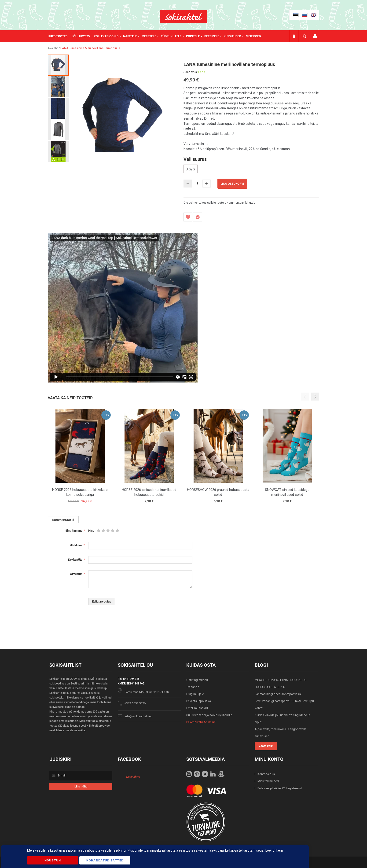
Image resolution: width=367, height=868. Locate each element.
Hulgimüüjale (195, 694)
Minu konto (315, 36)
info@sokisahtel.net (138, 716)
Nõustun (53, 860)
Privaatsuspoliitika (199, 701)
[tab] (63, 520)
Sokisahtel (133, 777)
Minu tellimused (268, 781)
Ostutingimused (197, 680)
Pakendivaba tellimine (201, 722)
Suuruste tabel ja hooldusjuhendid (209, 715)
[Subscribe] (81, 786)
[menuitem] (60, 36)
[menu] (157, 36)
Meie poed (253, 36)
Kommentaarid (63, 520)
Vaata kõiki (266, 746)
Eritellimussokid (197, 708)
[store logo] (183, 17)
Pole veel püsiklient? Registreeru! (280, 788)
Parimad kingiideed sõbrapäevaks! (278, 694)
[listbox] (251, 169)
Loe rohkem (274, 850)
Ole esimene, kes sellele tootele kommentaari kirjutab (219, 203)
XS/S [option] (191, 169)
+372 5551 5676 (135, 703)
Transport (193, 687)
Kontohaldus (266, 774)
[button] (59, 86)
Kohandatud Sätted (105, 860)
